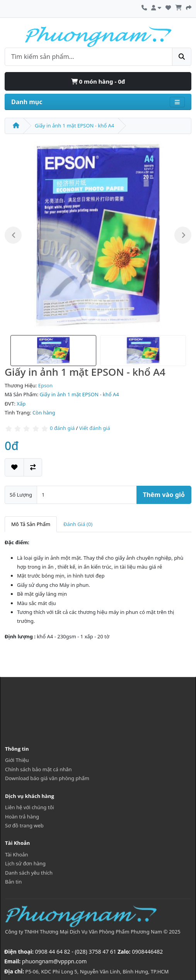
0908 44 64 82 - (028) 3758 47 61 (76, 952)
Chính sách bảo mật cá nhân (38, 769)
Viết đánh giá (95, 428)
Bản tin (13, 882)
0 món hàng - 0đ (98, 81)
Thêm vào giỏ (164, 495)
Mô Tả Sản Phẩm (31, 524)
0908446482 (147, 952)
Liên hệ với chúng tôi (30, 807)
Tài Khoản (17, 854)
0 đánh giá (62, 428)
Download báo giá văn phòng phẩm (47, 778)
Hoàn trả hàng (22, 817)
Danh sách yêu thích (29, 873)
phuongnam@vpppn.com (54, 961)
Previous (13, 235)
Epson (45, 385)
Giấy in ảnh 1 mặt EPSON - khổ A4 (74, 126)
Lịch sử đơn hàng (25, 863)
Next (183, 235)
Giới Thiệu (17, 760)
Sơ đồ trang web (24, 825)
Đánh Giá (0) (78, 524)
